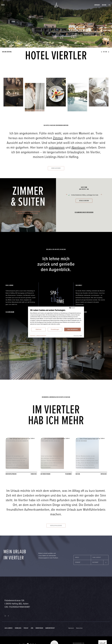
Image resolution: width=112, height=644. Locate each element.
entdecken (104, 474)
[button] (102, 52)
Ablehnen (38, 329)
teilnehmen (69, 474)
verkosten (34, 474)
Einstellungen (55, 329)
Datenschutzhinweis (41, 336)
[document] (56, 318)
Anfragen (97, 5)
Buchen (104, 5)
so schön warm (10, 312)
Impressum (33, 336)
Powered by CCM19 (78, 336)
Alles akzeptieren (73, 329)
